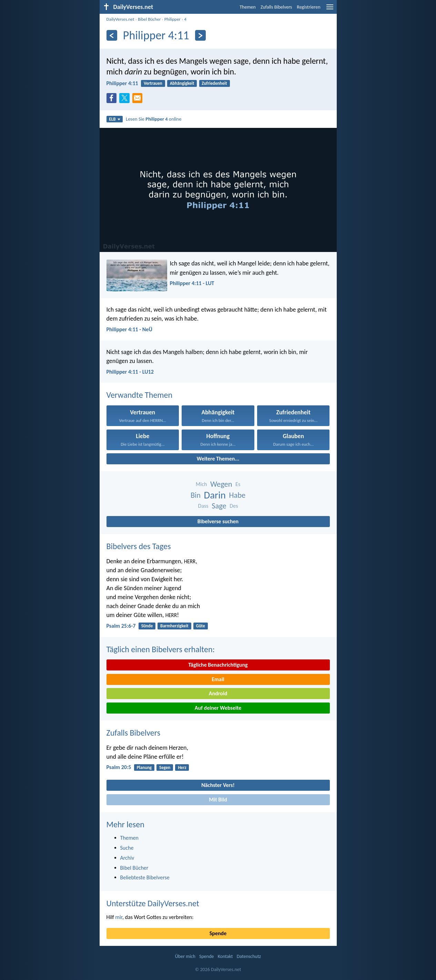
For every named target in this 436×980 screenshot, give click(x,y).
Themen (248, 7)
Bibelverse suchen (218, 521)
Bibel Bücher (149, 19)
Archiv (127, 858)
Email (218, 679)
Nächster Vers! (218, 785)
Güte (201, 626)
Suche (127, 848)
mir (119, 917)
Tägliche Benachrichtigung (218, 665)
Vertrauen (153, 83)
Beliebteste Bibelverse (145, 877)
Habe (237, 495)
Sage (219, 506)
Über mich (185, 956)
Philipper (173, 19)
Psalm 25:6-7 (121, 626)
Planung (144, 767)
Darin (215, 495)
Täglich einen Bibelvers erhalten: (161, 649)
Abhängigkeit (182, 83)
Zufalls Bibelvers (276, 7)
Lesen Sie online (154, 119)
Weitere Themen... (218, 459)
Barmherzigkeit (174, 626)
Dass (203, 506)
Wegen (221, 484)
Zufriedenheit (214, 83)
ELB (114, 119)
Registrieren (308, 7)
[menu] (330, 9)
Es (238, 484)
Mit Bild (218, 800)
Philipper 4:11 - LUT (192, 283)
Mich (201, 484)
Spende (218, 933)
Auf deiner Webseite (218, 708)
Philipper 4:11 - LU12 (130, 372)
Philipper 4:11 (122, 83)
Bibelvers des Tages (139, 546)
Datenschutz (249, 956)
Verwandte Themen (140, 395)
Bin (196, 495)
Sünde (147, 626)
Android (218, 693)
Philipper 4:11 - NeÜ (129, 329)
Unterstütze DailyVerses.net (153, 903)
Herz (182, 767)
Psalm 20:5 (119, 767)
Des (234, 506)
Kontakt (225, 956)
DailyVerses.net (120, 19)
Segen (165, 767)
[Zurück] (112, 35)
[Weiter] (200, 35)
